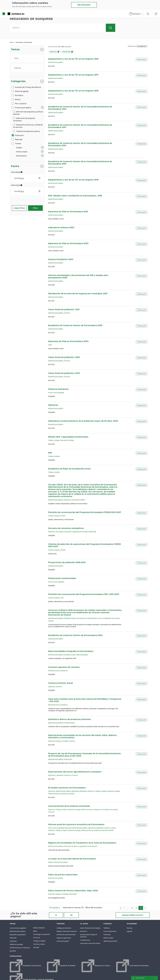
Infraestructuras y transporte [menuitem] (20, 948)
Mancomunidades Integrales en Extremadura (71, 651)
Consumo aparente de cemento (64, 667)
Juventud (71, 794)
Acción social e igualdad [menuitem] (18, 928)
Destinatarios (21, 156)
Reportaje (17, 139)
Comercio (59, 686)
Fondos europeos (54, 516)
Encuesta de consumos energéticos (66, 528)
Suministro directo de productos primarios (70, 719)
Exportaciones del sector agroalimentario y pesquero (75, 772)
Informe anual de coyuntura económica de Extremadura (76, 825)
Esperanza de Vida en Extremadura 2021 (68, 212)
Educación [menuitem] (13, 938)
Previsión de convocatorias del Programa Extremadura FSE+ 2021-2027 (84, 594)
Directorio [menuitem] (84, 931)
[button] (136, 14)
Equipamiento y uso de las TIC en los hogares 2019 (73, 180)
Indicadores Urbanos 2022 (61, 228)
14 (133, 908)
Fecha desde (17, 172)
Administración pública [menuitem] (18, 931)
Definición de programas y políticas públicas (28, 113)
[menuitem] (25, 966)
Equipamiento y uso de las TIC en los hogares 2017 (73, 75)
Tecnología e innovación (64, 532)
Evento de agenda (20, 91)
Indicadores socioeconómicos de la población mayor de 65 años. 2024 (83, 421)
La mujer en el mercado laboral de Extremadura (72, 859)
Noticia (16, 99)
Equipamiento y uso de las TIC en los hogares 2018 (73, 91)
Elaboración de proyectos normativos (24, 119)
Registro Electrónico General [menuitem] (66, 931)
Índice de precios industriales (63, 875)
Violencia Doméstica (58, 389)
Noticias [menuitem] (130, 928)
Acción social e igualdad (56, 393)
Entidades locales (70, 618)
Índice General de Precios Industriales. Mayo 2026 (73, 891)
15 (137, 908)
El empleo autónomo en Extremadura (67, 788)
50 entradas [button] (56, 908)
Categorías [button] (18, 81)
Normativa (18, 95)
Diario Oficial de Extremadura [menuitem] (90, 928)
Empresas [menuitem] (13, 941)
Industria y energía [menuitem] (16, 944)
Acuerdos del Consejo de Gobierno (27, 87)
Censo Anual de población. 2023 (64, 373)
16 (141, 908)
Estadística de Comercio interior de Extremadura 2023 (75, 326)
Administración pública (56, 62)
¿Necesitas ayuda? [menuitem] (63, 941)
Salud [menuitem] (35, 931)
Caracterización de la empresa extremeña (69, 806)
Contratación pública (78, 500)
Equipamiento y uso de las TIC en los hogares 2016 (73, 59)
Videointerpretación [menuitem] (110, 941)
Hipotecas (53, 405)
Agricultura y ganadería (56, 723)
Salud (50, 345)
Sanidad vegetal (69, 723)
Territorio (67, 313)
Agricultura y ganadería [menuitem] (18, 934)
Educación (52, 791)
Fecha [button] (15, 166)
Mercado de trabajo (67, 440)
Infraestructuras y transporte (58, 671)
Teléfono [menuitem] (107, 928)
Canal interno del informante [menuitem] (90, 943)
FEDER (63, 516)
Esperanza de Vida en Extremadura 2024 (68, 341)
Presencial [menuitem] (107, 934)
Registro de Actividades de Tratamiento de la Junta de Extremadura (82, 843)
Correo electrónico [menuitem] (110, 931)
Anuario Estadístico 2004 (61, 259)
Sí (56, 915)
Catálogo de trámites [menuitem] (64, 928)
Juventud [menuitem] (13, 951)
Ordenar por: (132, 46)
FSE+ (62, 598)
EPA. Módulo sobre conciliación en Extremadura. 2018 (75, 196)
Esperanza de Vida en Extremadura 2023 (68, 244)
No (71, 915)
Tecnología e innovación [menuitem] (41, 934)
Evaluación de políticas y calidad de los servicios (28, 126)
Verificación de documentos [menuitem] (66, 934)
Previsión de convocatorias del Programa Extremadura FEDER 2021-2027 (85, 512)
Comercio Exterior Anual (60, 683)
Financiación (68, 759)
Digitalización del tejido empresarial (84, 532)
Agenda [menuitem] (129, 931)
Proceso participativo (22, 108)
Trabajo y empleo (54, 440)
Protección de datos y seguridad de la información (81, 846)
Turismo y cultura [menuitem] (39, 944)
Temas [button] (15, 50)
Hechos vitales (22, 152)
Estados (19, 148)
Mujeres (51, 862)
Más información (84, 5)
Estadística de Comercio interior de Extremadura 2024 (75, 635)
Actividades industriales (69, 894)
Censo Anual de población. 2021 (64, 310)
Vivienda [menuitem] (36, 947)
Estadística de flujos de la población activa (69, 469)
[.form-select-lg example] (27, 58)
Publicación (18, 135)
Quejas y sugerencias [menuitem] (64, 938)
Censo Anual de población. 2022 (64, 357)
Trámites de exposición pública (26, 131)
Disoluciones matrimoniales (62, 578)
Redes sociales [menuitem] (108, 938)
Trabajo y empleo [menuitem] (39, 941)
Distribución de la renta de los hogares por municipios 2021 (78, 294)
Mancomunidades (82, 655)
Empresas (67, 500)
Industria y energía (62, 741)
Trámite (17, 144)
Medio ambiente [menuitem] (39, 928)
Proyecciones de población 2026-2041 (67, 563)
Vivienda (111, 830)
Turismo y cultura (110, 828)
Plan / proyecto (19, 104)
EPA (50, 453)
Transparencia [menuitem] (85, 940)
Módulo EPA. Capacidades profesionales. (68, 437)
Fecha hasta (17, 185)
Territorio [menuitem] (37, 938)
